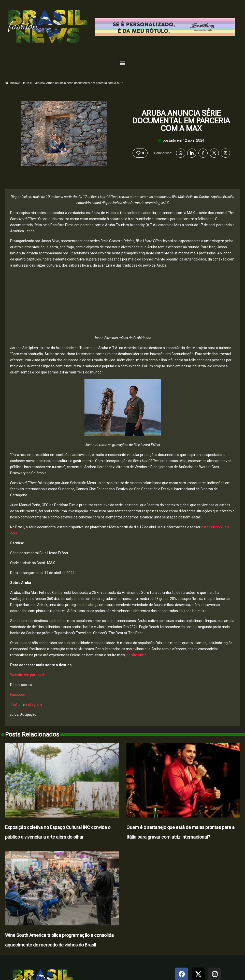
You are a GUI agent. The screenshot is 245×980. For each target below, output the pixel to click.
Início (11, 83)
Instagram (33, 705)
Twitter (16, 705)
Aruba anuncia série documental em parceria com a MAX (181, 121)
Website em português (28, 675)
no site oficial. (137, 655)
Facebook (18, 695)
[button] (122, 63)
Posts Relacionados (32, 734)
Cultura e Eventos (31, 83)
